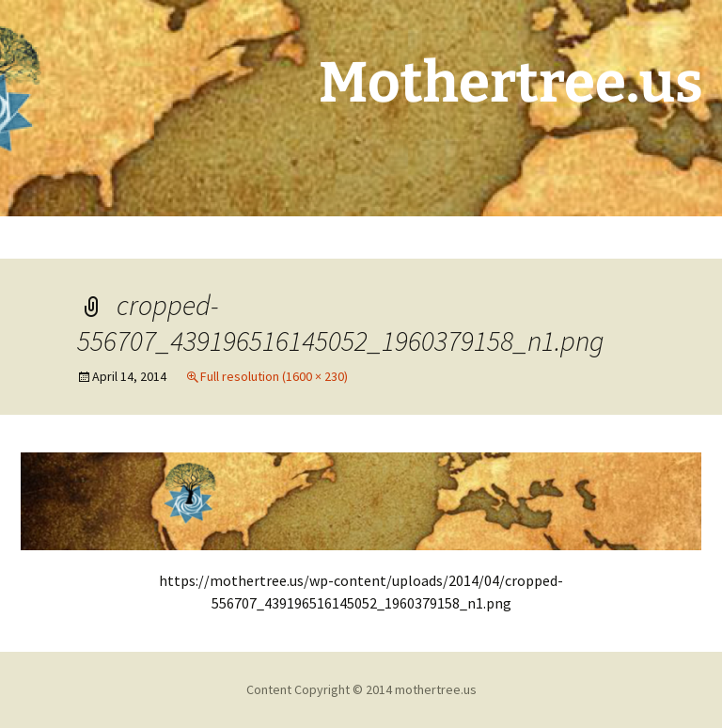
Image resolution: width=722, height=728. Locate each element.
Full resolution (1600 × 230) (274, 376)
